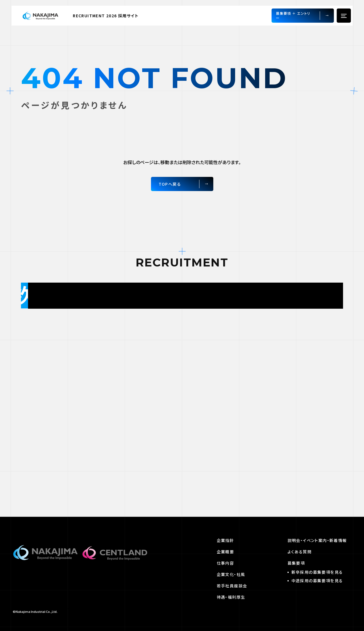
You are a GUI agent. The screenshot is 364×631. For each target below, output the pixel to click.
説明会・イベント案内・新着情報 (317, 540)
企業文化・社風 (231, 574)
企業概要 (225, 552)
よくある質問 (300, 552)
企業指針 (225, 540)
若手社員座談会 (232, 586)
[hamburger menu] (344, 16)
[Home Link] (44, 16)
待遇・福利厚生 (231, 597)
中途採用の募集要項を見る (317, 581)
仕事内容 (225, 563)
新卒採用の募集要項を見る (317, 572)
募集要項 (296, 563)
